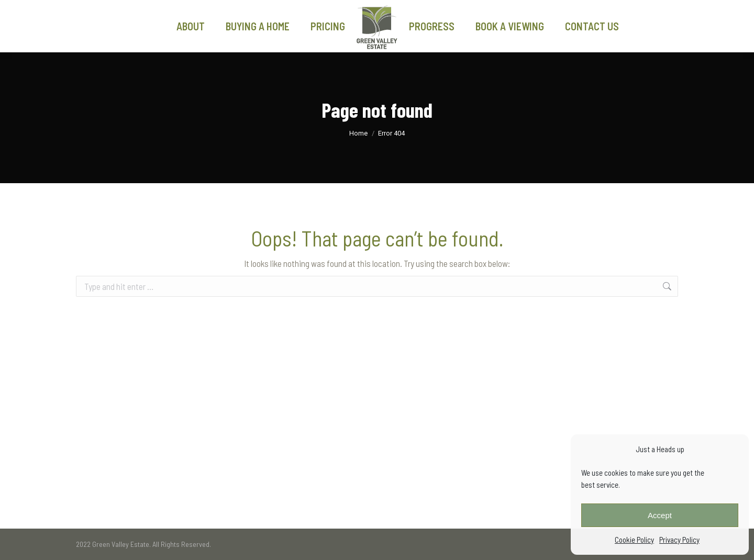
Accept (660, 515)
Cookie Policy (634, 540)
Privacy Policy (679, 540)
